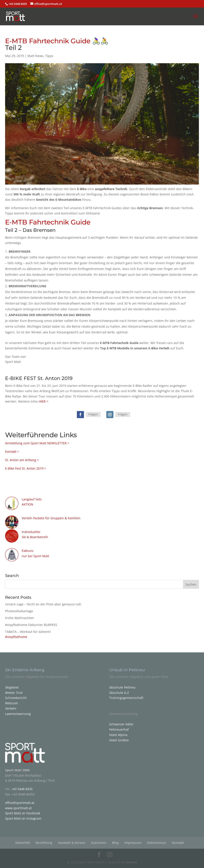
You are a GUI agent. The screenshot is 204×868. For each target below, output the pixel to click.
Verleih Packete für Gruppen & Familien (51, 518)
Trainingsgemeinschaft (126, 698)
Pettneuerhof (119, 729)
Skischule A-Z (119, 693)
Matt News (35, 56)
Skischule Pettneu (122, 687)
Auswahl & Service (72, 843)
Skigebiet (12, 687)
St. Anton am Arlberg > (22, 460)
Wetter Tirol (14, 693)
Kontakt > (12, 452)
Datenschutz (157, 843)
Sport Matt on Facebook (23, 813)
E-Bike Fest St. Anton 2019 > (26, 468)
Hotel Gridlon (119, 740)
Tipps (49, 56)
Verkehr (11, 708)
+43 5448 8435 (18, 4)
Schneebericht (16, 698)
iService (131, 862)
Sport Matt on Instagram (23, 818)
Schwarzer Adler (121, 724)
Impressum (133, 843)
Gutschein (99, 843)
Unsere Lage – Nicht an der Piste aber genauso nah (43, 604)
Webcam (12, 703)
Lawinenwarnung (18, 714)
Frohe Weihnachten (20, 618)
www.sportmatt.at (18, 808)
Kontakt (178, 843)
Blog (115, 843)
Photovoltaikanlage (19, 611)
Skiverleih (23, 843)
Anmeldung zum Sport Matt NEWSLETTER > (37, 443)
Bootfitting (44, 843)
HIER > (44, 401)
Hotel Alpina (118, 735)
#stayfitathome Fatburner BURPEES (31, 625)
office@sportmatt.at (20, 803)
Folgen (93, 414)
